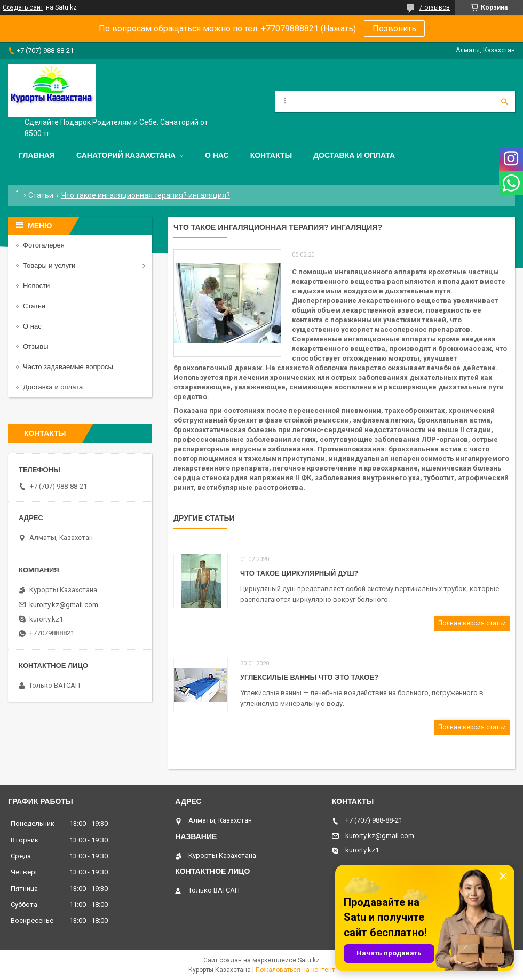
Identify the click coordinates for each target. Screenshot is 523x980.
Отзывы (36, 346)
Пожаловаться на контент (295, 970)
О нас (217, 155)
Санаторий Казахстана (126, 155)
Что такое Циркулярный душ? (299, 573)
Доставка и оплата (354, 155)
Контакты (271, 155)
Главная (37, 155)
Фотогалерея (44, 245)
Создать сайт (23, 7)
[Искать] (504, 101)
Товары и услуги (49, 265)
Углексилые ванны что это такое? (309, 677)
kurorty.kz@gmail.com (64, 605)
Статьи (41, 195)
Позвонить (394, 29)
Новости (36, 286)
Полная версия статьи (472, 623)
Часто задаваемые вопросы (68, 367)
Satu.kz (309, 960)
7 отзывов (434, 7)
